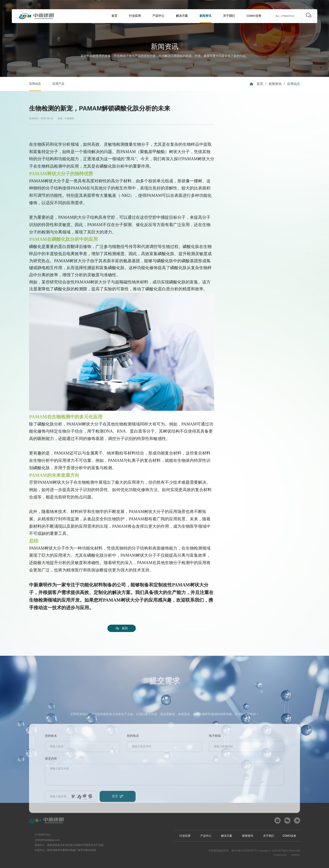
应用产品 (58, 84)
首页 (260, 84)
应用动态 (35, 84)
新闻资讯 (275, 84)
